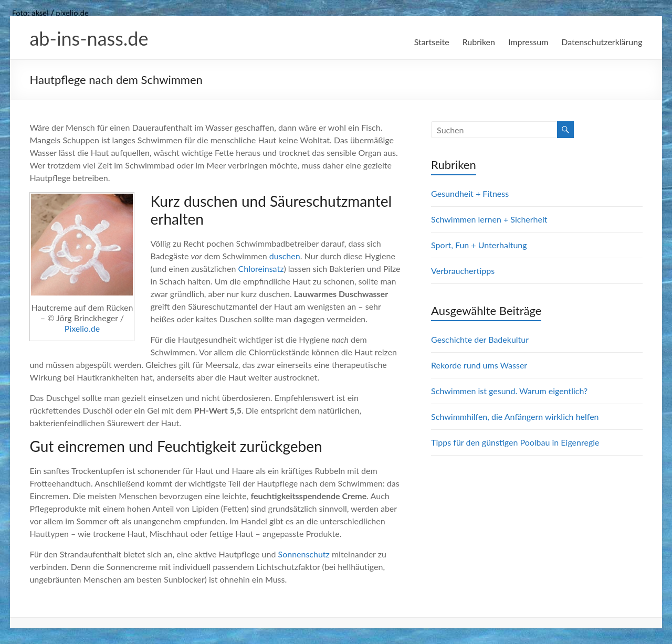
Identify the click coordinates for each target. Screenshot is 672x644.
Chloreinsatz (261, 268)
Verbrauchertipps (463, 271)
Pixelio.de (82, 328)
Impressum (528, 42)
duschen (285, 256)
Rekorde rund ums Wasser (479, 365)
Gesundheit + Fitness (470, 193)
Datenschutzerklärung (602, 42)
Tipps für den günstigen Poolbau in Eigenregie (515, 442)
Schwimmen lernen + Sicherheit (489, 219)
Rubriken (479, 42)
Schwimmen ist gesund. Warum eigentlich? (509, 391)
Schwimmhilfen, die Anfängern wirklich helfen (515, 416)
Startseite (432, 42)
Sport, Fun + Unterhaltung (479, 245)
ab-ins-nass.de (89, 38)
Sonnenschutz (304, 554)
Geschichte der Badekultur (480, 339)
